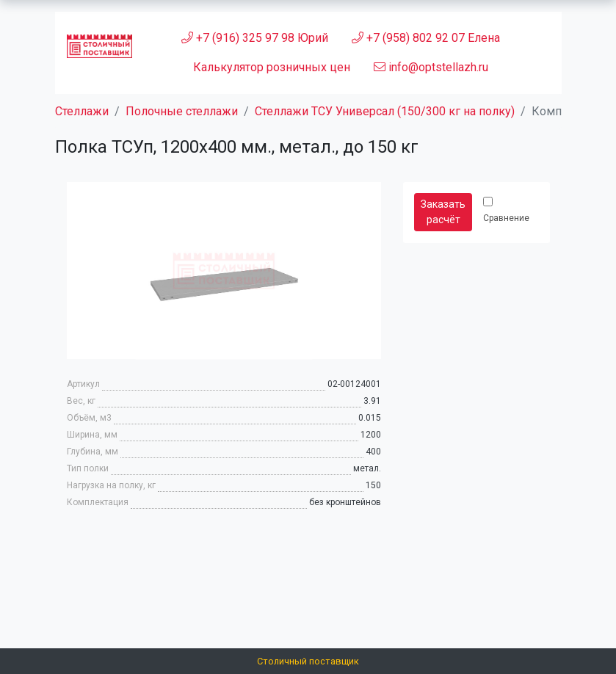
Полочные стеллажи (182, 111)
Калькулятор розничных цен (272, 67)
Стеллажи (82, 111)
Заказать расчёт (443, 212)
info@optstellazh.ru (431, 67)
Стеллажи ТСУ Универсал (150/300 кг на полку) (385, 111)
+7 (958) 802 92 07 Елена (426, 38)
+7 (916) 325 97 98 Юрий (255, 38)
